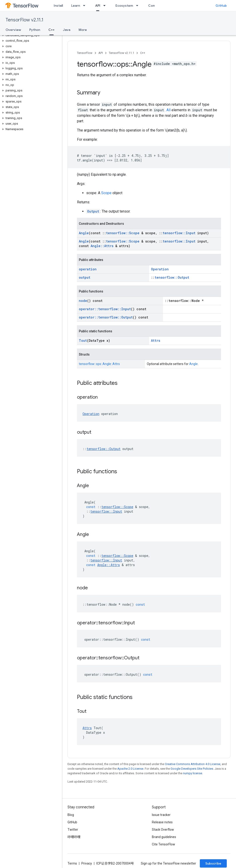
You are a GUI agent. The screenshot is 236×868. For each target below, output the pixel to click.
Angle (84, 233)
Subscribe (213, 863)
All (168, 110)
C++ (143, 53)
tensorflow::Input (179, 233)
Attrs (156, 340)
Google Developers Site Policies (192, 769)
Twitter (73, 830)
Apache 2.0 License (130, 769)
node (83, 301)
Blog (71, 815)
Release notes (162, 822)
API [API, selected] (98, 6)
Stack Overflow (163, 830)
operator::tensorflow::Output (106, 317)
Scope (106, 193)
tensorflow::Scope (123, 233)
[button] (30, 35)
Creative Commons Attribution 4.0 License (193, 764)
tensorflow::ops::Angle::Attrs (99, 364)
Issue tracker (161, 815)
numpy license (193, 773)
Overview (13, 30)
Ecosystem (124, 6)
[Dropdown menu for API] (106, 6)
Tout (83, 340)
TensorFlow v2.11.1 (24, 20)
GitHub (221, 6)
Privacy (87, 863)
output (85, 277)
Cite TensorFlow (164, 844)
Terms (72, 863)
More (83, 30)
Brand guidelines (164, 837)
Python (35, 30)
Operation (160, 269)
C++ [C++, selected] (52, 30)
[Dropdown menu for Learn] (86, 6)
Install (58, 6)
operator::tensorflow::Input (105, 309)
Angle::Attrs (102, 246)
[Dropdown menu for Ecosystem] (139, 6)
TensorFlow (85, 53)
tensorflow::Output (172, 277)
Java (67, 30)
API (101, 53)
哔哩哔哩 (74, 837)
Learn (76, 6)
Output (93, 211)
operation (88, 269)
